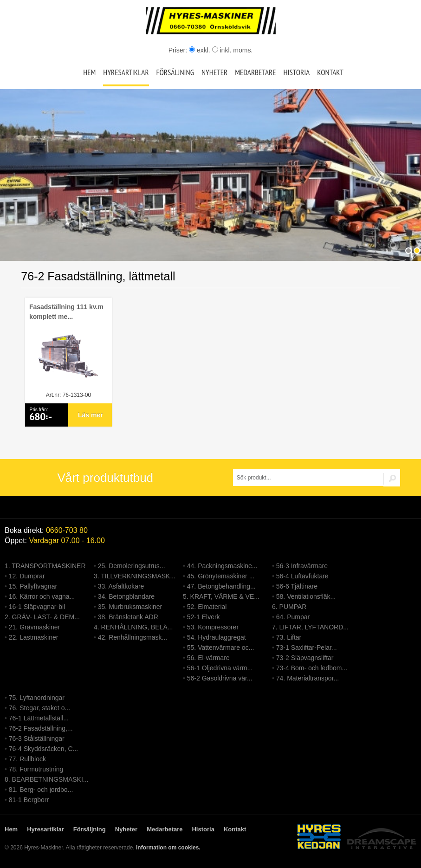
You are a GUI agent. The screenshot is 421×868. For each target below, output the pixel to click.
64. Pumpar (293, 617)
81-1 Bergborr (29, 800)
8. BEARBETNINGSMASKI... (47, 779)
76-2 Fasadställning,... (41, 728)
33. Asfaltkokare (121, 586)
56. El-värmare (208, 658)
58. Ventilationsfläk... (306, 596)
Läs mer (91, 415)
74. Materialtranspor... (308, 678)
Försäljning (175, 72)
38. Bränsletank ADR (128, 617)
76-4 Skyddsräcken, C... (43, 749)
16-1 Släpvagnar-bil (37, 607)
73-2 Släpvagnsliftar (305, 658)
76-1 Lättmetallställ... (39, 718)
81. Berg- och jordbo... (41, 790)
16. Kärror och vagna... (42, 596)
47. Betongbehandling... (221, 586)
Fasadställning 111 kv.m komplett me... (66, 312)
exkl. (200, 50)
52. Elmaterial (207, 607)
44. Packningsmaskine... (222, 566)
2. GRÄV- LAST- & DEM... (42, 617)
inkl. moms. (233, 50)
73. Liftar (289, 637)
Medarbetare (255, 72)
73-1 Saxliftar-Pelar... (307, 648)
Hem (89, 72)
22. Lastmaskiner (34, 637)
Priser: (179, 50)
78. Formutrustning (36, 769)
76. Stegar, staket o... (39, 708)
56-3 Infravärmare (302, 566)
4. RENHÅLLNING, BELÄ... (133, 627)
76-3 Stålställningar (37, 738)
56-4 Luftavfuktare (302, 576)
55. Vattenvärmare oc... (220, 648)
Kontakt (330, 72)
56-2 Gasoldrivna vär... (220, 678)
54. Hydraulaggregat (217, 637)
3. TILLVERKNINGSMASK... (135, 576)
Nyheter (214, 72)
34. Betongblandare (126, 596)
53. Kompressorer (213, 627)
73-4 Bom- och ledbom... (312, 668)
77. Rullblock (27, 759)
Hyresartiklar (126, 72)
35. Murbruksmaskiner (130, 607)
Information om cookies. (168, 848)
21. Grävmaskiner (34, 627)
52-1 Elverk (204, 617)
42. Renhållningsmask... (133, 637)
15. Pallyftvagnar (33, 586)
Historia (296, 72)
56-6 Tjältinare (297, 586)
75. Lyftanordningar (37, 698)
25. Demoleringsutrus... (132, 566)
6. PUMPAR (289, 607)
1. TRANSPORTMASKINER (45, 566)
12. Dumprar (27, 576)
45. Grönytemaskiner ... (221, 576)
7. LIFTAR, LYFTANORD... (310, 627)
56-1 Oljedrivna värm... (220, 668)
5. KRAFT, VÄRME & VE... (221, 596)
